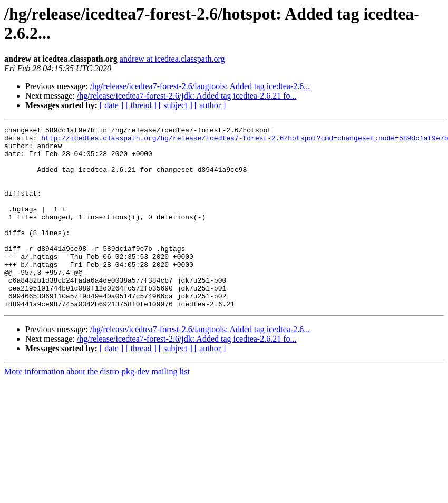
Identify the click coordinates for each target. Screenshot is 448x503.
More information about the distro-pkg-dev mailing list (97, 408)
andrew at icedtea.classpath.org (172, 59)
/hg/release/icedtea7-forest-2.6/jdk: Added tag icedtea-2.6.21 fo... (187, 96)
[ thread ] (141, 105)
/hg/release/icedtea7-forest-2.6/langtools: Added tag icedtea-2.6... (200, 86)
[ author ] (210, 105)
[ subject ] (176, 105)
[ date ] (111, 105)
